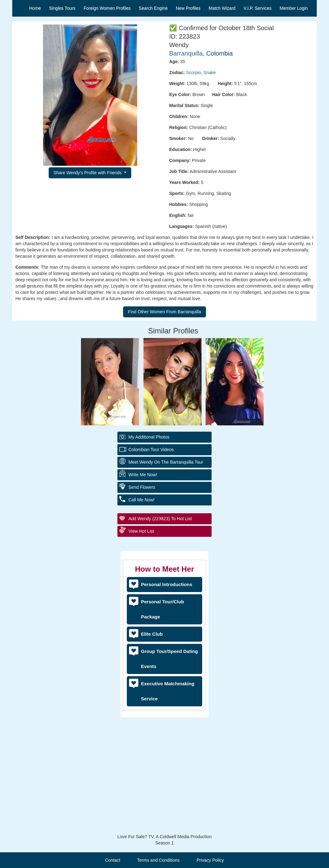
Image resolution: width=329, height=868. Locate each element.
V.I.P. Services (258, 8)
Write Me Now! (143, 475)
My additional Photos (149, 437)
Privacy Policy (210, 860)
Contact (113, 860)
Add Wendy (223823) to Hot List (160, 519)
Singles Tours (62, 8)
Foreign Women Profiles (107, 8)
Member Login (294, 8)
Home (35, 8)
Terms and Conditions (158, 860)
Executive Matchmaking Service (168, 691)
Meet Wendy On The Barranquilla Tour (166, 462)
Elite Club (152, 634)
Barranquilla (186, 53)
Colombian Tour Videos (151, 450)
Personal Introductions (167, 584)
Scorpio (194, 73)
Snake (210, 73)
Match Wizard (222, 8)
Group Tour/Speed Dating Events (169, 659)
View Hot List (141, 531)
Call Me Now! (141, 500)
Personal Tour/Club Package (162, 609)
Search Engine (153, 8)
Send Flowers (142, 487)
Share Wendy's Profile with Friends (88, 173)
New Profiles (188, 8)
